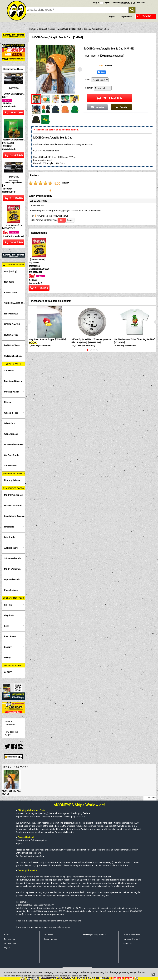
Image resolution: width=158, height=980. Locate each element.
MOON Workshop (12, 569)
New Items (9, 282)
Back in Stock (11, 293)
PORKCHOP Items (12, 345)
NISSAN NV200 (11, 314)
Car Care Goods (12, 455)
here (85, 976)
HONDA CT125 (11, 335)
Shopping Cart (10, 943)
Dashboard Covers (13, 381)
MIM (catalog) (11, 271)
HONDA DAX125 (12, 324)
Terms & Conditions (10, 723)
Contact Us (128, 943)
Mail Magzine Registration (94, 935)
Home (7, 935)
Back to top (151, 798)
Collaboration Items (13, 356)
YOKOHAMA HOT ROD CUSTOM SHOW (15, 303)
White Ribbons (11, 434)
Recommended (51, 939)
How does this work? (11, 734)
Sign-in (112, 17)
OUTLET (8, 672)
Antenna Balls (11, 466)
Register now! (126, 17)
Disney (7, 658)
